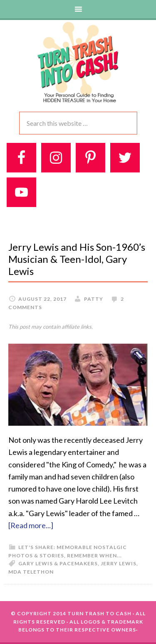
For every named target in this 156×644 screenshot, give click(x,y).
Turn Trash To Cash (99, 613)
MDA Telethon (31, 572)
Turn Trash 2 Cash (78, 62)
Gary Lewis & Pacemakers (58, 563)
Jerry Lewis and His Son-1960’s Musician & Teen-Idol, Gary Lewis (77, 259)
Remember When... (94, 555)
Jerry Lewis (119, 563)
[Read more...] (31, 525)
